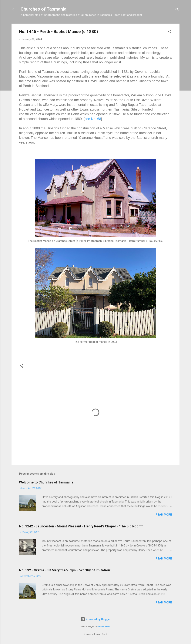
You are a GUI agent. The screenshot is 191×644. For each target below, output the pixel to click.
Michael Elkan (104, 627)
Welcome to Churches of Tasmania (46, 482)
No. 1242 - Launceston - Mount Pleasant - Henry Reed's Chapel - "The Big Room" (81, 526)
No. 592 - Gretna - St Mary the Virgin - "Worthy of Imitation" (65, 570)
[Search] (177, 10)
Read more (164, 515)
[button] (170, 32)
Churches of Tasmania (44, 9)
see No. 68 (93, 119)
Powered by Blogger (96, 619)
